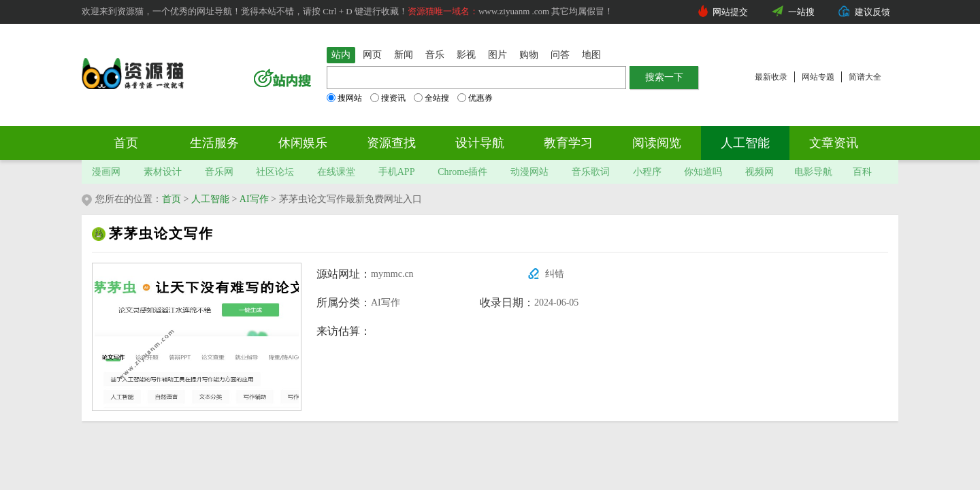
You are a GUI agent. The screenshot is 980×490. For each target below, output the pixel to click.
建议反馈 (872, 12)
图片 (497, 55)
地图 (591, 55)
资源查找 (391, 143)
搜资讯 (388, 98)
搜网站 (344, 98)
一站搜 (801, 12)
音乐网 (219, 172)
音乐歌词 (591, 172)
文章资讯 (834, 143)
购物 (529, 55)
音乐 (435, 55)
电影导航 (813, 172)
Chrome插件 (462, 172)
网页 (372, 55)
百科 (862, 172)
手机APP (397, 172)
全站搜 (431, 98)
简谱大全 (865, 77)
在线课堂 (336, 172)
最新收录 (771, 77)
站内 (341, 55)
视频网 (759, 172)
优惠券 (475, 98)
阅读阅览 (657, 143)
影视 (466, 55)
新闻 (404, 55)
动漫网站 (529, 172)
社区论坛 (275, 172)
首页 (126, 143)
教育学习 (568, 143)
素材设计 (163, 172)
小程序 (647, 172)
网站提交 (730, 12)
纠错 (555, 274)
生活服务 (214, 143)
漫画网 (106, 172)
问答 (560, 55)
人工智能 (745, 143)
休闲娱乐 (303, 143)
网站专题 (818, 77)
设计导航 (480, 143)
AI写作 (254, 199)
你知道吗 (703, 172)
